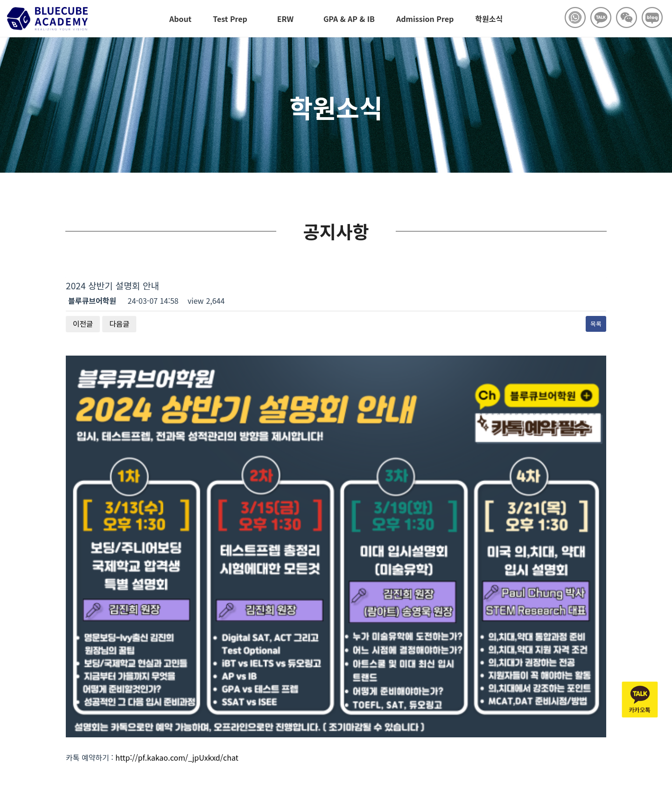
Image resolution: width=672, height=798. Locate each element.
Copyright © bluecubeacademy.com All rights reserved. (106, 750)
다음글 (120, 324)
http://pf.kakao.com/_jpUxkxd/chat (177, 574)
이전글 (83, 324)
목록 (596, 324)
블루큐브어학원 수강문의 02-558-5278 (66, 710)
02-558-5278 (223, 722)
